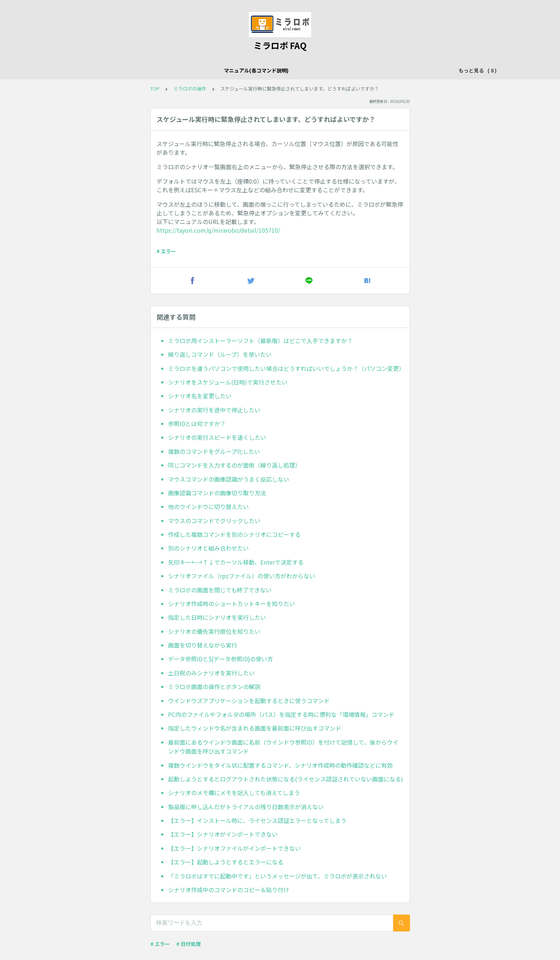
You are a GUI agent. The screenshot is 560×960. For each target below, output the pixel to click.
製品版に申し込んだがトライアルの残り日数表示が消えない (246, 807)
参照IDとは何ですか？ (197, 424)
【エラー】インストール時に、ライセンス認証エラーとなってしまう (257, 820)
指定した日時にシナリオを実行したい (217, 617)
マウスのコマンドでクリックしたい (214, 521)
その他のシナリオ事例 (376, 70)
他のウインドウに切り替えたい (208, 507)
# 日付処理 (189, 944)
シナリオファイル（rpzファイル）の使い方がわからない (242, 576)
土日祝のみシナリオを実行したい (211, 673)
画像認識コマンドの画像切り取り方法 (217, 493)
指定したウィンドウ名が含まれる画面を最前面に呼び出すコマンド (255, 728)
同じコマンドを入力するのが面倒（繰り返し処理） (234, 465)
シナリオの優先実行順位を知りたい (214, 631)
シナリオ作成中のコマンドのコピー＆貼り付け (229, 890)
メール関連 (247, 70)
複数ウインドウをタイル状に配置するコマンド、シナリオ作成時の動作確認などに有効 (280, 765)
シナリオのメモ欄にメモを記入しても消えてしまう (234, 793)
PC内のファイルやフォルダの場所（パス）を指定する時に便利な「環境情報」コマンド (281, 714)
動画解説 (421, 70)
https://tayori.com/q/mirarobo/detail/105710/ (218, 230)
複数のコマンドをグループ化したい (214, 451)
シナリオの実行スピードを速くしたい (217, 437)
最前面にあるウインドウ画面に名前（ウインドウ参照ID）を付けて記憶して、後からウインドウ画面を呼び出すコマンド (283, 747)
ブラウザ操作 (285, 70)
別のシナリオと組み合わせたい (208, 548)
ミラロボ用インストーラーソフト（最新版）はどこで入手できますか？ (260, 341)
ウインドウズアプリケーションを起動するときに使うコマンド (249, 701)
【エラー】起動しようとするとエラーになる (226, 862)
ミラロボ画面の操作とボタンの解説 (214, 687)
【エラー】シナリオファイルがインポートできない (234, 848)
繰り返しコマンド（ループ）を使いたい (220, 354)
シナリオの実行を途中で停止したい (214, 410)
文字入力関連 (325, 70)
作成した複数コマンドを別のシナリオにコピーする (234, 534)
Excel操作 (213, 70)
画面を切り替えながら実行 (203, 645)
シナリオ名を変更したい (200, 396)
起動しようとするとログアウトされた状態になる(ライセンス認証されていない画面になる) (286, 779)
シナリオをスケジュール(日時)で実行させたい (228, 382)
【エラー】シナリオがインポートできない (223, 834)
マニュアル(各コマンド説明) (113, 70)
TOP (155, 89)
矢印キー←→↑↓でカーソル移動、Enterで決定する (236, 562)
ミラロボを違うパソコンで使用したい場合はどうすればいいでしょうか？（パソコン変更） (286, 368)
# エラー (166, 251)
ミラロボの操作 (173, 70)
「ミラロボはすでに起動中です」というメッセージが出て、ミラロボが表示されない (277, 876)
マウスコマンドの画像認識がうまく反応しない (229, 479)
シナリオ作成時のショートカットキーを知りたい (232, 604)
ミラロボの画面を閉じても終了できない (220, 590)
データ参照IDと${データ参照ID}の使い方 (221, 659)
